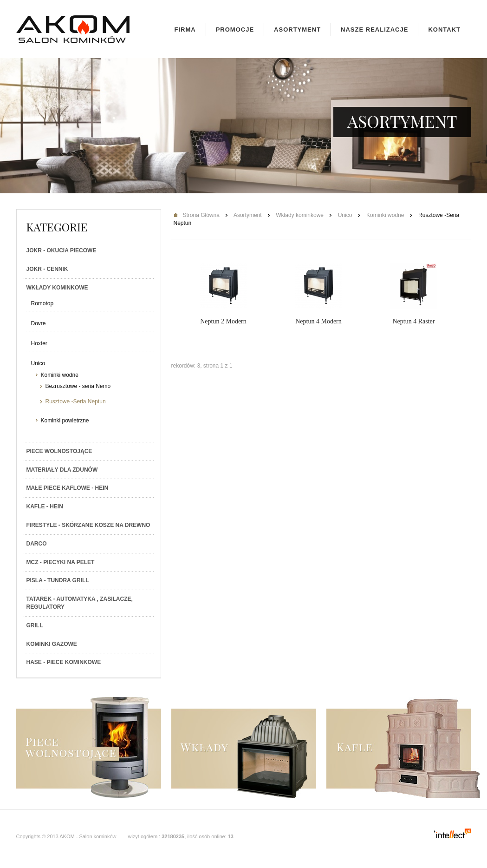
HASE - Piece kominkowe (64, 662)
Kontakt (444, 30)
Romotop (42, 303)
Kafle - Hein (45, 506)
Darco (37, 544)
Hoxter (39, 343)
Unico (38, 363)
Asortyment (297, 30)
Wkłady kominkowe (57, 288)
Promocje (235, 30)
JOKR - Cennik (47, 269)
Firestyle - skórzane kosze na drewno (88, 525)
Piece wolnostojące (59, 451)
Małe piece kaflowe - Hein (68, 488)
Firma (185, 30)
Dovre (39, 323)
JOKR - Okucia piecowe (62, 250)
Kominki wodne (60, 375)
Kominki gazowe (52, 644)
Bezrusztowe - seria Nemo (78, 386)
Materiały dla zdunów (62, 470)
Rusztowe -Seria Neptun (76, 401)
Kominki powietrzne (65, 421)
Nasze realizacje (374, 30)
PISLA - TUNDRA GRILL (58, 580)
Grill (35, 625)
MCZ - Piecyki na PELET (61, 562)
